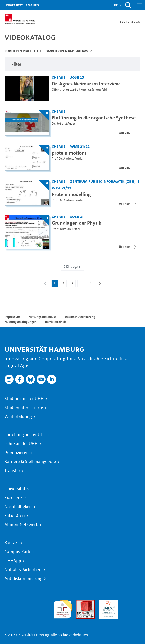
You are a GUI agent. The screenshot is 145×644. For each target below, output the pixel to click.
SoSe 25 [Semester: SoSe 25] (77, 77)
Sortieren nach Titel (23, 51)
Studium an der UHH (24, 399)
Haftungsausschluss (42, 317)
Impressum (12, 317)
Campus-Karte (18, 552)
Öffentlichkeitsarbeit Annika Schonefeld (79, 90)
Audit (81, 603)
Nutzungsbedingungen (21, 322)
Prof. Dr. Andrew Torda (67, 159)
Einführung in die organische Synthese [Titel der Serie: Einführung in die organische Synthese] (94, 118)
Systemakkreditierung (131, 603)
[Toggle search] (128, 5)
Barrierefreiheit (56, 322)
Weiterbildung (18, 417)
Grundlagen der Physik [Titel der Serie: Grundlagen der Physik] (77, 223)
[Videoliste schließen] (128, 133)
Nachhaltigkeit (18, 507)
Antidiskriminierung (23, 579)
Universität (15, 489)
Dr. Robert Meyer (63, 124)
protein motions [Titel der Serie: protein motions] (69, 153)
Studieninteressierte (24, 408)
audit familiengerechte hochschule (63, 608)
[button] (116, 5)
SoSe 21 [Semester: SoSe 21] (77, 216)
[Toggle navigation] (139, 5)
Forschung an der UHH (26, 435)
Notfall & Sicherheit (23, 570)
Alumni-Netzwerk (21, 525)
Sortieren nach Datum (67, 51)
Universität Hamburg (22, 5)
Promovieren (17, 453)
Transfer (12, 471)
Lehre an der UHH (21, 444)
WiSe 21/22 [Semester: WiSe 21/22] (80, 146)
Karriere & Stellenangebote (30, 462)
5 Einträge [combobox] (73, 267)
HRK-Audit (107, 603)
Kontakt (12, 543)
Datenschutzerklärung (80, 317)
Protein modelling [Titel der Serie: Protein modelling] (71, 194)
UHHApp (13, 561)
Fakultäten (15, 516)
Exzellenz (14, 498)
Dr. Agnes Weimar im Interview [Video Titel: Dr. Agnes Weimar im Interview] (86, 84)
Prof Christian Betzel (66, 229)
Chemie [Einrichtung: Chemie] (59, 77)
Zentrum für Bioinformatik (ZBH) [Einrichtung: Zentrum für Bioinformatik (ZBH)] (103, 181)
